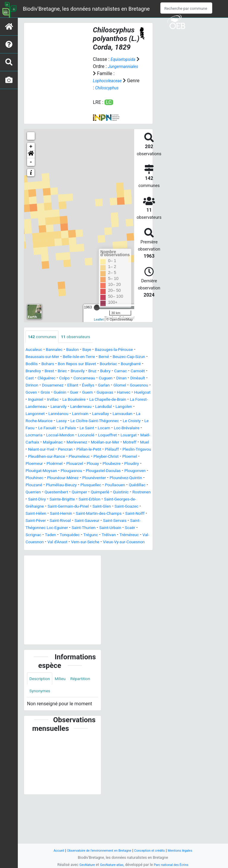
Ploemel (96, 486)
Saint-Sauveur (84, 557)
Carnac (62, 386)
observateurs (83, 344)
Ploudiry (103, 493)
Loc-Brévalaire (102, 450)
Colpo (138, 386)
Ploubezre (80, 493)
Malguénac (57, 464)
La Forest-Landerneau (63, 421)
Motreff (33, 471)
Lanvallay (35, 436)
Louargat (120, 457)
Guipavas (115, 407)
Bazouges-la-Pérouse (126, 357)
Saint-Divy (109, 528)
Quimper (138, 521)
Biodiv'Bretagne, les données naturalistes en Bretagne (86, 9)
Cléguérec (117, 386)
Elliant (61, 400)
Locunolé (72, 457)
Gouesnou (136, 400)
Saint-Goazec (105, 542)
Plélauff (34, 478)
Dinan (81, 393)
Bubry (45, 386)
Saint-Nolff (124, 550)
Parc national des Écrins (174, 865)
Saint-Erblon (57, 535)
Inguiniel (57, 414)
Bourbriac (36, 379)
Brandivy (86, 379)
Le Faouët (135, 443)
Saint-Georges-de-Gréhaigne (103, 535)
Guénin (65, 407)
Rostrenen (84, 528)
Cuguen (63, 393)
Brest (104, 379)
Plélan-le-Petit (129, 471)
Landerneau (125, 421)
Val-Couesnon (67, 578)
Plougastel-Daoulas (95, 500)
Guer (81, 407)
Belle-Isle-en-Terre (87, 364)
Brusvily (136, 379)
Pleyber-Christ (69, 486)
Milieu (65, 723)
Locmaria (131, 450)
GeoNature (82, 865)
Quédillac (63, 521)
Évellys (78, 400)
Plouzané (54, 514)
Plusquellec (119, 514)
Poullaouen (37, 521)
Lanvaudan (61, 436)
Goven (32, 407)
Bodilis (58, 372)
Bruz (30, 386)
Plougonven (132, 500)
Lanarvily (99, 421)
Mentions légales (189, 850)
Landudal (35, 429)
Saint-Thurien (93, 564)
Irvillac (77, 414)
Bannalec (58, 357)
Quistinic (60, 528)
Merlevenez (84, 464)
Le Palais (35, 450)
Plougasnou (59, 500)
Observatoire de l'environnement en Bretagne (95, 850)
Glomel (114, 400)
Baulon (79, 357)
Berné (116, 364)
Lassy (123, 436)
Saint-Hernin (38, 550)
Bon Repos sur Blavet (109, 372)
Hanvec (137, 407)
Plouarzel (38, 493)
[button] (31, 161)
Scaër (31, 571)
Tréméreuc (37, 578)
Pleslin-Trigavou (62, 478)
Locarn (76, 450)
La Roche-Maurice (95, 436)
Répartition (41, 736)
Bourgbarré (61, 379)
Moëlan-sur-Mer (117, 464)
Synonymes (69, 736)
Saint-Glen (76, 542)
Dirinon (119, 393)
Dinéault (99, 393)
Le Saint (57, 450)
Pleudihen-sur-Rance (104, 478)
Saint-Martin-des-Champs (82, 550)
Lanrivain (135, 429)
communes (44, 344)
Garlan (96, 400)
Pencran (102, 471)
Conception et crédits (154, 850)
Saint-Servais (116, 557)
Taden (70, 571)
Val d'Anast (97, 578)
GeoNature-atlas (110, 865)
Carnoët (82, 386)
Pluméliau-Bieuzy (85, 514)
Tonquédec (92, 571)
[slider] (97, 314)
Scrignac (50, 571)
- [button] (31, 169)
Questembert (111, 521)
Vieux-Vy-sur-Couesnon (50, 585)
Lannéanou (110, 429)
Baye (95, 357)
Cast (98, 386)
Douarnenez (38, 400)
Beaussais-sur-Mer (45, 364)
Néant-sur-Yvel (75, 471)
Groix (48, 407)
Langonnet (83, 429)
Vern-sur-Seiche (128, 578)
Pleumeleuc (38, 486)
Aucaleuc (35, 357)
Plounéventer (105, 507)
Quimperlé (36, 528)
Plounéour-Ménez (69, 507)
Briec (118, 379)
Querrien (85, 521)
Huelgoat (35, 414)
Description (41, 723)
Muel (50, 471)
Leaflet (99, 327)
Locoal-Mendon (42, 457)
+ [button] (31, 153)
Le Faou (113, 443)
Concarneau (38, 393)
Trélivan (136, 571)
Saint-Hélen (134, 542)
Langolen (58, 429)
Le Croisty (90, 443)
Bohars (76, 372)
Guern (96, 407)
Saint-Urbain (124, 564)
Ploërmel (141, 486)
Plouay (58, 493)
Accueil (49, 850)
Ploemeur (118, 486)
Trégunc (115, 571)
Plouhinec (36, 507)
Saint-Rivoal (53, 557)
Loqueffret (96, 457)
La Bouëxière (101, 414)
